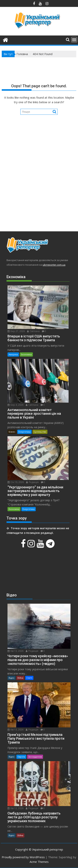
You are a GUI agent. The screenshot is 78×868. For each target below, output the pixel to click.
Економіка (26, 354)
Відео (12, 678)
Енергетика (24, 432)
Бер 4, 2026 (15, 405)
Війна (20, 678)
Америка (13, 354)
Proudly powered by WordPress (23, 857)
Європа (21, 757)
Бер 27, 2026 (16, 331)
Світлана (33, 331)
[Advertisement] (39, 183)
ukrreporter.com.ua (54, 265)
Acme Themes (39, 862)
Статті (29, 678)
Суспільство (40, 432)
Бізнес (12, 432)
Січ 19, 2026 (16, 482)
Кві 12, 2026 (15, 808)
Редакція (32, 482)
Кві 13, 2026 (15, 651)
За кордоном (35, 757)
